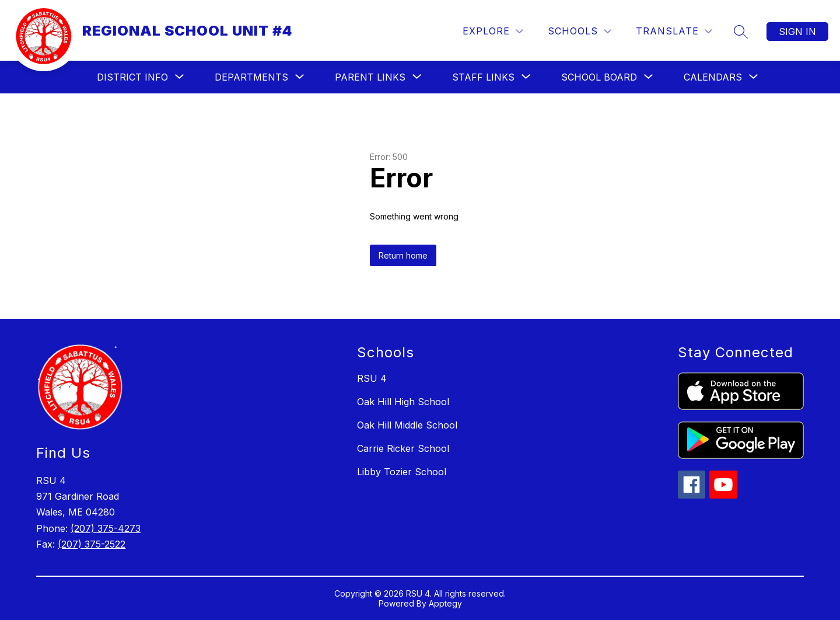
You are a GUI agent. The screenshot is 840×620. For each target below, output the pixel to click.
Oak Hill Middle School (407, 425)
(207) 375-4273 (106, 528)
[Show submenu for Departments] (251, 77)
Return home (403, 255)
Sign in (797, 32)
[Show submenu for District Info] (132, 77)
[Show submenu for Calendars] (713, 77)
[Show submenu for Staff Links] (483, 77)
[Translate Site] (674, 31)
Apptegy (445, 603)
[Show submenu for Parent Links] (370, 77)
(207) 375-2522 (92, 544)
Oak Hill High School (403, 402)
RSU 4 (372, 378)
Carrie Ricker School (403, 448)
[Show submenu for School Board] (599, 77)
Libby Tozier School (402, 472)
